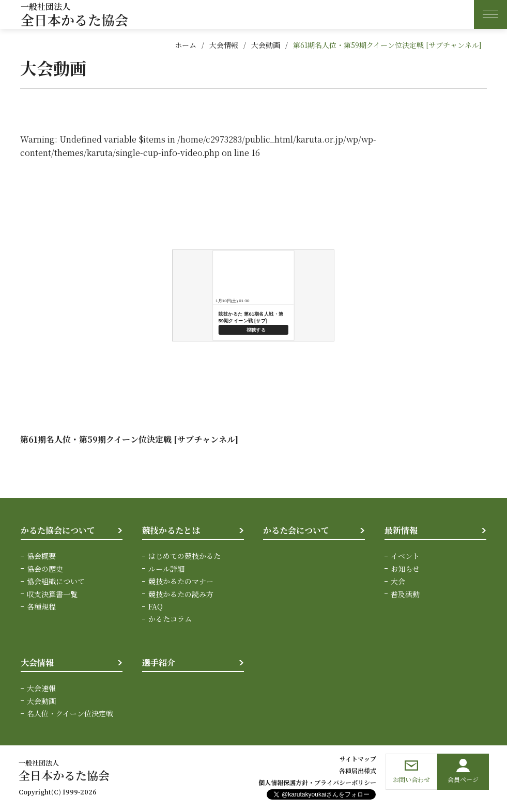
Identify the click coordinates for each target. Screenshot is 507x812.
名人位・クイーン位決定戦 (70, 713)
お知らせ (405, 569)
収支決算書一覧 (52, 594)
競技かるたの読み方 (181, 594)
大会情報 (224, 45)
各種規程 (41, 606)
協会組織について (56, 581)
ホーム (186, 45)
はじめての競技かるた (185, 556)
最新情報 (401, 530)
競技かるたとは (171, 530)
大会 (398, 581)
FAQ (156, 606)
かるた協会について (58, 530)
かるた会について (296, 530)
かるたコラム (170, 619)
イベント (405, 556)
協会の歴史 (45, 569)
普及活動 (405, 594)
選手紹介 (159, 662)
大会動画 (266, 45)
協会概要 (41, 556)
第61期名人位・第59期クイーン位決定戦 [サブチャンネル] (387, 45)
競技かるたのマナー (181, 581)
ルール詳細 (166, 569)
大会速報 (41, 688)
